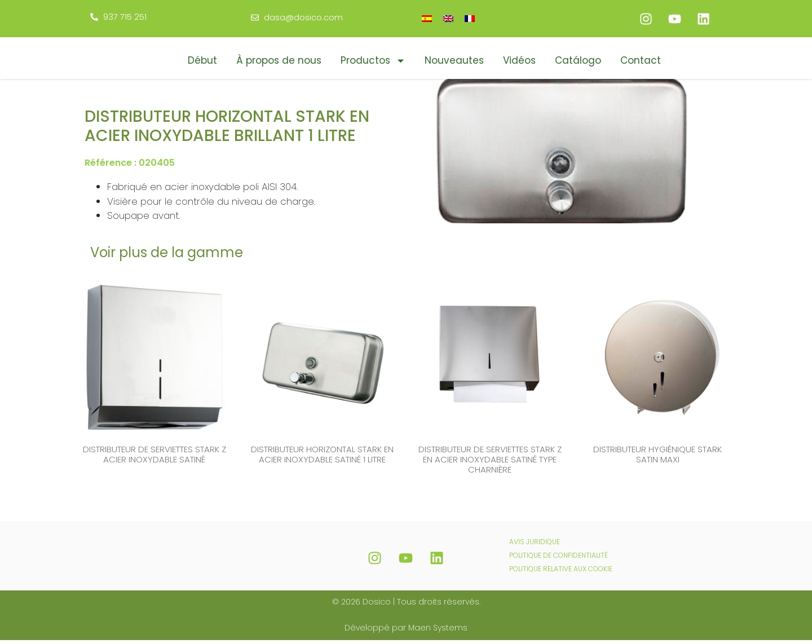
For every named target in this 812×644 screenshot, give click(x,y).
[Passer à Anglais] (448, 18)
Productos (373, 61)
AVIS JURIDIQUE (535, 546)
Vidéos (519, 60)
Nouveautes (454, 60)
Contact (641, 60)
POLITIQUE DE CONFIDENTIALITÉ (559, 559)
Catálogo (578, 60)
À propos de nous (279, 60)
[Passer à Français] (470, 18)
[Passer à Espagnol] (427, 18)
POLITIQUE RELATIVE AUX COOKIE (561, 573)
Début (202, 60)
